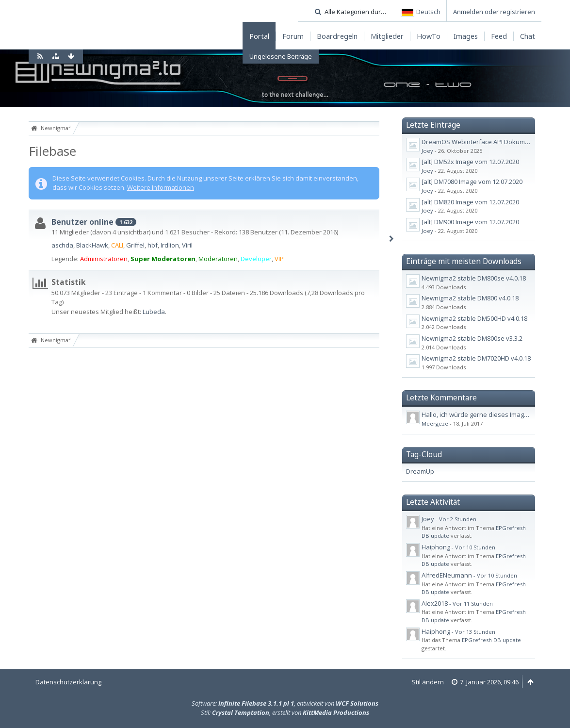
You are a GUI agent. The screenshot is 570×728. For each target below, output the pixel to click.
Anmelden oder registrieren (494, 12)
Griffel (135, 245)
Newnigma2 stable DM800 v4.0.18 (470, 298)
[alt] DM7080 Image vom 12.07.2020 (472, 182)
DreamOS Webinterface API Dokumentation (486, 142)
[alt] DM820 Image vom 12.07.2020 (470, 202)
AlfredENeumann (447, 575)
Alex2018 (435, 603)
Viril (187, 245)
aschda (62, 245)
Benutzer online (82, 222)
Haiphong (436, 547)
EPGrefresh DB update (491, 640)
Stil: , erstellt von (285, 712)
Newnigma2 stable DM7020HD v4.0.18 (476, 358)
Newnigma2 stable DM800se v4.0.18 (474, 278)
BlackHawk (92, 245)
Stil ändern (428, 682)
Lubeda (154, 312)
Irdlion (170, 245)
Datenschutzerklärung (68, 682)
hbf (153, 245)
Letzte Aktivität (433, 502)
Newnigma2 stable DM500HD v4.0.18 (474, 318)
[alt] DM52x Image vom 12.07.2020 (470, 162)
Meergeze (435, 423)
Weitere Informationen (161, 187)
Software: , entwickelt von (285, 703)
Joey (427, 151)
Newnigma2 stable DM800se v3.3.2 (472, 338)
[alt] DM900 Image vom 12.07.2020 (470, 222)
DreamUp (420, 471)
